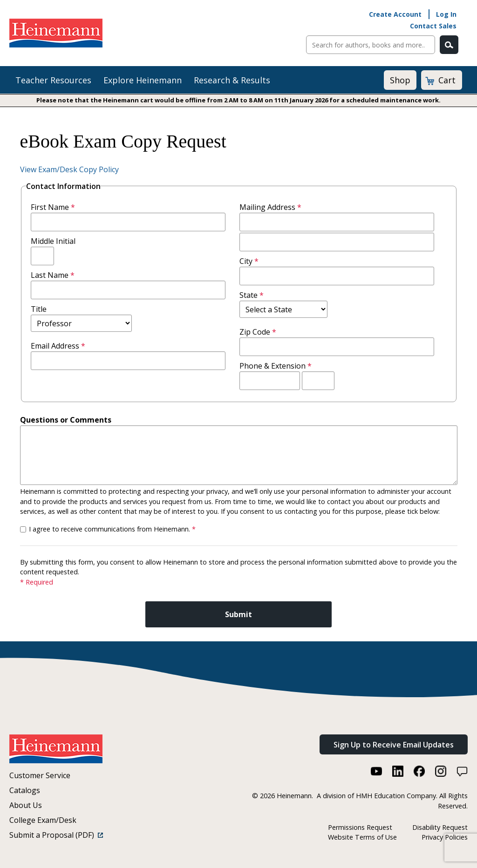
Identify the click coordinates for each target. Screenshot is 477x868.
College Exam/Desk (43, 820)
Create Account (395, 14)
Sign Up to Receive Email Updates (394, 745)
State (254, 295)
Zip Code (260, 332)
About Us (26, 805)
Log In (446, 14)
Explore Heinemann (143, 80)
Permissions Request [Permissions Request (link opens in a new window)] (360, 827)
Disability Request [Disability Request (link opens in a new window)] (440, 827)
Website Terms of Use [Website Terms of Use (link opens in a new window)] (362, 837)
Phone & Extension (278, 366)
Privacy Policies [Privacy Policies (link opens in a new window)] (445, 837)
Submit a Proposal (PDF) (56, 835)
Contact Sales (433, 26)
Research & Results (232, 80)
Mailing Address (273, 207)
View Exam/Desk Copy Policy (69, 169)
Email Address (60, 346)
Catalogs (25, 790)
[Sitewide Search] (371, 45)
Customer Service (40, 775)
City (251, 261)
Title (39, 309)
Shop (400, 80)
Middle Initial (53, 241)
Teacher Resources (53, 80)
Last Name (55, 275)
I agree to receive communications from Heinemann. (112, 529)
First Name (55, 207)
